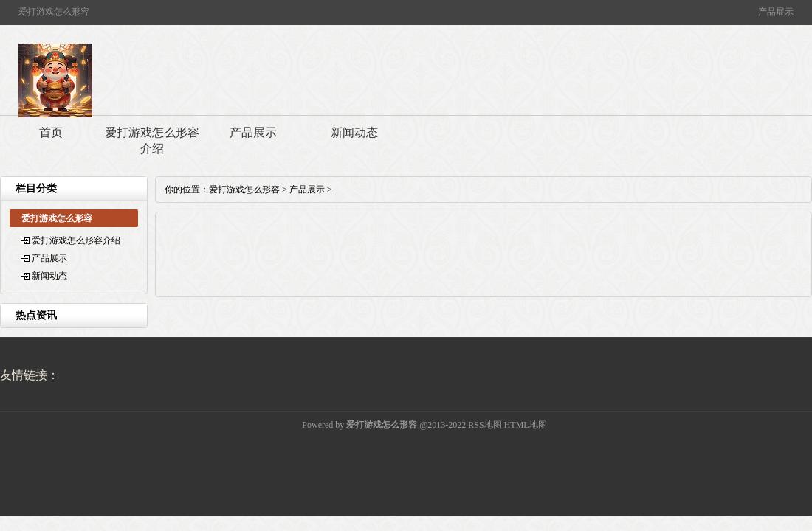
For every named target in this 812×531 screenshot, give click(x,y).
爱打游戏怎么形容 (244, 190)
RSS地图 (485, 425)
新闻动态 (354, 132)
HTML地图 (526, 425)
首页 (51, 132)
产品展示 (253, 132)
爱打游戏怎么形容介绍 (152, 140)
